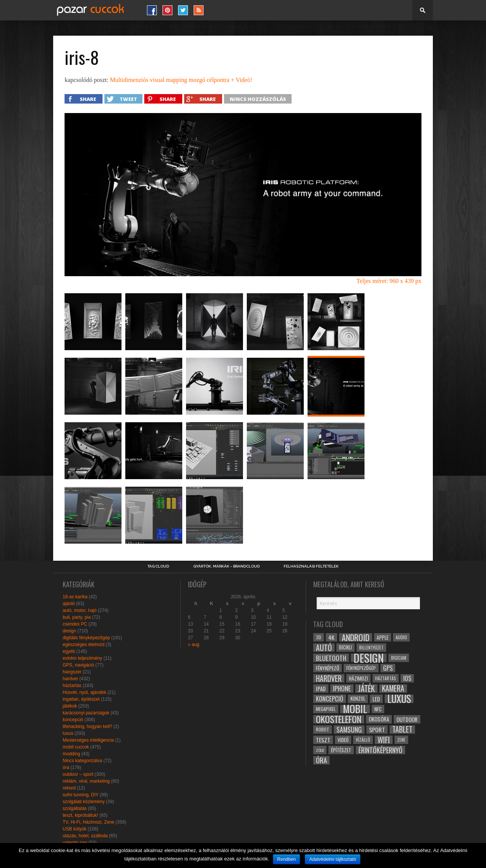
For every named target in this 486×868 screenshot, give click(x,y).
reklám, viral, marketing (86, 781)
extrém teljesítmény (82, 658)
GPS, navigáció (78, 665)
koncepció (73, 720)
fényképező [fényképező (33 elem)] (327, 668)
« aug (194, 645)
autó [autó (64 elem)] (324, 648)
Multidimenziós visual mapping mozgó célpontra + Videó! (181, 80)
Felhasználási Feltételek (311, 566)
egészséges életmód (84, 645)
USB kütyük (75, 829)
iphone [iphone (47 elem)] (342, 689)
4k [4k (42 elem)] (331, 637)
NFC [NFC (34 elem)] (378, 709)
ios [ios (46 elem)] (407, 678)
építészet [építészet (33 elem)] (341, 750)
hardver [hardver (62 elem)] (329, 678)
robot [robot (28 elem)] (323, 729)
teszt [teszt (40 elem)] (323, 740)
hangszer (72, 672)
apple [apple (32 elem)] (383, 637)
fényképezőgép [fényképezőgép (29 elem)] (361, 668)
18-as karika (75, 597)
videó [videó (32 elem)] (343, 740)
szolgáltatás (75, 808)
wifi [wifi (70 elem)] (384, 740)
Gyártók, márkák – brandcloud (226, 566)
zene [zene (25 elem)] (401, 740)
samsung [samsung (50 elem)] (349, 730)
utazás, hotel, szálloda (85, 836)
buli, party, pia (77, 617)
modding (71, 754)
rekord (69, 788)
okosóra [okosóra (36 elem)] (379, 719)
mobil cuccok (76, 747)
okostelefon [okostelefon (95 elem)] (339, 719)
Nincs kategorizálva (82, 761)
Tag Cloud (158, 566)
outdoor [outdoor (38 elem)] (407, 719)
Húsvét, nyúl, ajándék (84, 692)
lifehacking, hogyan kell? (88, 726)
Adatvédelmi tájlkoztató (332, 859)
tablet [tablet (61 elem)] (402, 730)
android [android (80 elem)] (356, 637)
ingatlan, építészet (81, 699)
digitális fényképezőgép (86, 638)
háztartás (72, 686)
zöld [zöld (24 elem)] (320, 750)
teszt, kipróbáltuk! (80, 815)
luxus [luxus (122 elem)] (399, 699)
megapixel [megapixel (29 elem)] (326, 709)
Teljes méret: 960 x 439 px (389, 281)
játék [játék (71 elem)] (366, 689)
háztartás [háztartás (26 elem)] (386, 678)
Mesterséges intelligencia (88, 740)
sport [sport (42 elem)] (377, 730)
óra (66, 767)
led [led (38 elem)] (376, 699)
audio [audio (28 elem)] (401, 637)
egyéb (69, 651)
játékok (70, 706)
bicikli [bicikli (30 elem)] (346, 647)
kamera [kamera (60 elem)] (393, 689)
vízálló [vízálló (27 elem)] (363, 740)
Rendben (286, 859)
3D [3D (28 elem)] (319, 637)
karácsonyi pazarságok (86, 713)
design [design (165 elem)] (369, 658)
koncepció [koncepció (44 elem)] (330, 699)
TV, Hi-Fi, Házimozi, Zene (88, 822)
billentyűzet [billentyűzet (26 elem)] (371, 647)
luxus (68, 733)
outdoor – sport (78, 774)
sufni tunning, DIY (81, 795)
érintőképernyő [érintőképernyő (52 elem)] (380, 750)
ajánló (69, 604)
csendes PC (75, 624)
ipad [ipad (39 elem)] (321, 689)
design (69, 631)
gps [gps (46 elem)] (388, 668)
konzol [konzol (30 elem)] (358, 699)
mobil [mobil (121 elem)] (355, 709)
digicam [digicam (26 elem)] (399, 658)
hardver (70, 679)
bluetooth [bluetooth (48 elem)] (331, 658)
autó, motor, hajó (80, 610)
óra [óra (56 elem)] (321, 760)
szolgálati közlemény (84, 802)
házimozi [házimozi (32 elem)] (358, 678)
